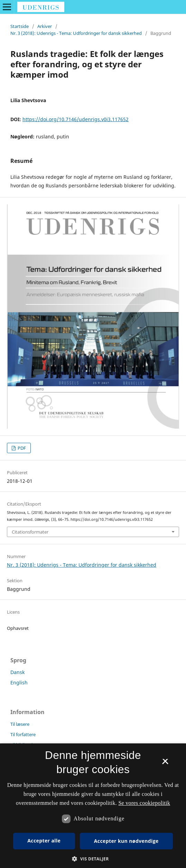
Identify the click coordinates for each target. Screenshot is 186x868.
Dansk (17, 672)
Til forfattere (23, 734)
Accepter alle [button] (44, 841)
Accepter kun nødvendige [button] (126, 841)
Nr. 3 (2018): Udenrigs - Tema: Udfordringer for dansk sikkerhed (76, 33)
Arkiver (45, 26)
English (19, 682)
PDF (21, 448)
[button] (93, 859)
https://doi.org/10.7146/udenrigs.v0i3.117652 (76, 119)
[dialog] (93, 806)
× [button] (165, 764)
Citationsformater (30, 532)
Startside (20, 26)
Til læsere (20, 724)
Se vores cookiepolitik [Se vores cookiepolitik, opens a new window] (144, 803)
